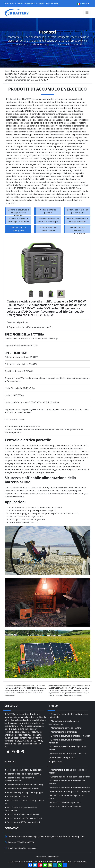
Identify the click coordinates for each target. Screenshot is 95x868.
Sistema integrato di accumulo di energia (25, 785)
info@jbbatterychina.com (26, 848)
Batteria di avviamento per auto (65, 802)
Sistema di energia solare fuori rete (22, 789)
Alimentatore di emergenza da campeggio (69, 792)
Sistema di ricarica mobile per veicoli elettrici (67, 797)
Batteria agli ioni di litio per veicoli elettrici (69, 777)
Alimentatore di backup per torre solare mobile (68, 771)
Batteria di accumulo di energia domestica (69, 788)
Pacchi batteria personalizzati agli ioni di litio (24, 802)
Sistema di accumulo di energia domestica (78, 220)
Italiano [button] (82, 4)
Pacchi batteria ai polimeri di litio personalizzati (21, 809)
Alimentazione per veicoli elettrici (48, 229)
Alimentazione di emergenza (19, 229)
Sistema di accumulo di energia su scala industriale (19, 212)
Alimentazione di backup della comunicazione (78, 230)
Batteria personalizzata (16, 797)
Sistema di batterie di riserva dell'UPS (23, 774)
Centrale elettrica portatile (48, 211)
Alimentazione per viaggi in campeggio (24, 793)
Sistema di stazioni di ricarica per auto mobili (19, 220)
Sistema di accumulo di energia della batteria (67, 782)
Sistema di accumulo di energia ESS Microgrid (48, 220)
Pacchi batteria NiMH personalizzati (22, 814)
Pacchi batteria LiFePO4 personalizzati (23, 818)
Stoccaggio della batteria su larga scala (24, 770)
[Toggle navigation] (87, 13)
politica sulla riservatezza (47, 857)
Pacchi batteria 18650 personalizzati (22, 822)
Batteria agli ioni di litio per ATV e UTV (78, 211)
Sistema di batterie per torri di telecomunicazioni (20, 779)
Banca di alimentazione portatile (65, 806)
